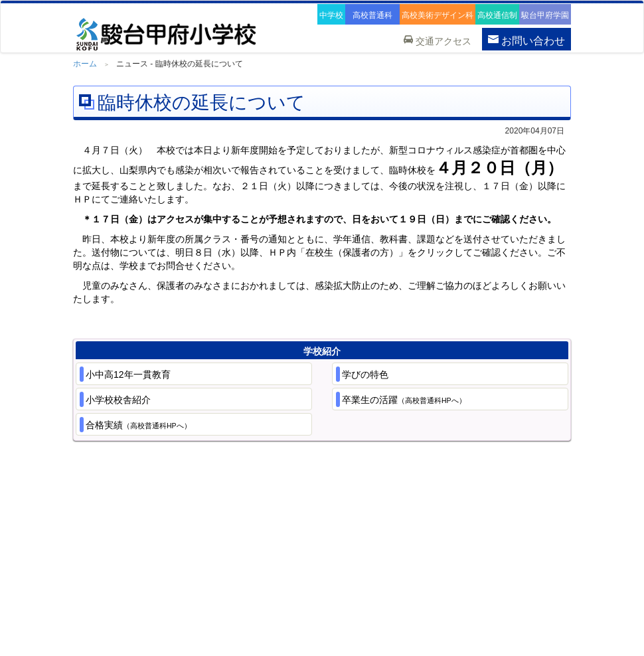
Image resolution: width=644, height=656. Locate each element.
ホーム (85, 64)
